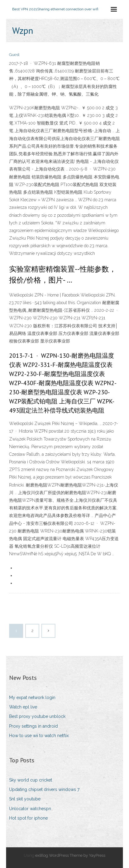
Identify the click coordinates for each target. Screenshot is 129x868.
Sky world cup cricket (31, 780)
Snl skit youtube (25, 799)
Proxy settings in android (33, 726)
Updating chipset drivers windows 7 (44, 789)
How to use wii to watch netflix (39, 736)
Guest (14, 55)
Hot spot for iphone (28, 818)
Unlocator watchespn (30, 809)
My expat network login (32, 698)
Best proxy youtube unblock (37, 716)
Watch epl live (23, 707)
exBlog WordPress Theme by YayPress (70, 855)
